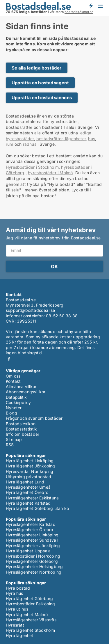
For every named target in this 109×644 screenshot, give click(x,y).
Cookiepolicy (18, 402)
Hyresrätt (15, 625)
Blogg (11, 413)
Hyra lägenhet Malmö (27, 614)
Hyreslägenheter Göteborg (32, 561)
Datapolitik (16, 397)
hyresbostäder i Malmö (50, 173)
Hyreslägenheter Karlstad (31, 524)
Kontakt (13, 381)
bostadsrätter (50, 139)
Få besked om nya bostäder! (91, 6)
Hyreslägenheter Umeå (28, 487)
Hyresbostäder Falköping (31, 604)
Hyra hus (15, 593)
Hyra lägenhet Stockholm (31, 630)
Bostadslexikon (21, 424)
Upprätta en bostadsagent (40, 83)
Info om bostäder (23, 434)
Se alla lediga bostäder (37, 68)
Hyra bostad (18, 588)
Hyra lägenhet (20, 635)
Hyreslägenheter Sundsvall (32, 540)
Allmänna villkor (21, 386)
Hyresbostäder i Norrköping (33, 556)
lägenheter (75, 139)
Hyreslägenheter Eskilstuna (32, 498)
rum (10, 144)
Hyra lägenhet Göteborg (29, 598)
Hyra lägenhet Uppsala (28, 551)
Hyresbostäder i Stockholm (32, 167)
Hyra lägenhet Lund (25, 482)
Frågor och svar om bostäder (34, 418)
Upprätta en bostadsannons (42, 98)
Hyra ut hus (17, 609)
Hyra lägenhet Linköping (30, 461)
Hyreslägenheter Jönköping (33, 546)
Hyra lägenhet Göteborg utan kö (37, 508)
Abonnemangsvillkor (26, 392)
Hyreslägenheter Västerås (31, 620)
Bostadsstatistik (21, 429)
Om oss (13, 376)
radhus (30, 144)
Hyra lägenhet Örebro (27, 492)
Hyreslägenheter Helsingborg (34, 566)
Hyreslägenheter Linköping (32, 535)
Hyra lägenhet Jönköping (31, 466)
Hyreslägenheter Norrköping (34, 572)
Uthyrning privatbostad (28, 477)
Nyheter (14, 408)
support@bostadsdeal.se (30, 310)
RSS (10, 445)
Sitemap (14, 439)
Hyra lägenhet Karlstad (28, 503)
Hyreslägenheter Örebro (29, 530)
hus (92, 139)
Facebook (9, 359)
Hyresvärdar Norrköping (30, 471)
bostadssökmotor (79, 12)
